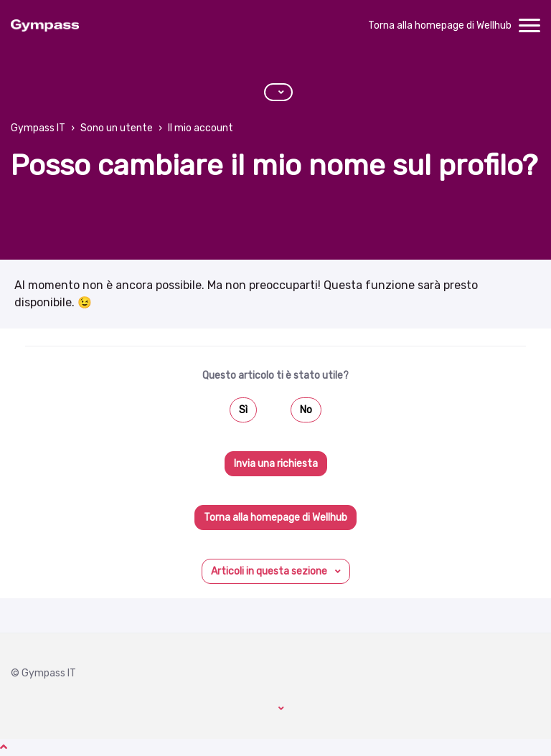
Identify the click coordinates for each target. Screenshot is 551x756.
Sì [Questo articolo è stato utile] (243, 410)
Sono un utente (117, 128)
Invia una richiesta (276, 464)
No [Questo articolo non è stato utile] (306, 410)
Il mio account (201, 128)
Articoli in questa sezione (270, 571)
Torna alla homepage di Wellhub (440, 25)
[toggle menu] (529, 26)
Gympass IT (38, 128)
